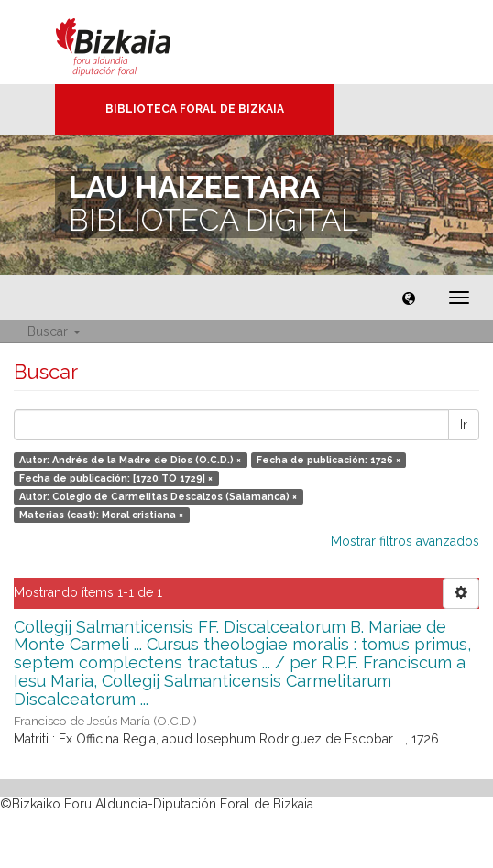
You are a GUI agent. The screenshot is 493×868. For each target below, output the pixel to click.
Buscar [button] (54, 331)
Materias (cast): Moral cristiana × (101, 515)
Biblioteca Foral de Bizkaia (195, 109)
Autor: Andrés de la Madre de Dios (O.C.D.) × (130, 460)
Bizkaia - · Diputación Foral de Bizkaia (132, 42)
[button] (409, 298)
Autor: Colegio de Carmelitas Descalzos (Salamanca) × (158, 496)
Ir (464, 425)
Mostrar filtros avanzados (405, 541)
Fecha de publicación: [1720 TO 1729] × (116, 478)
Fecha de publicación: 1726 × (329, 460)
